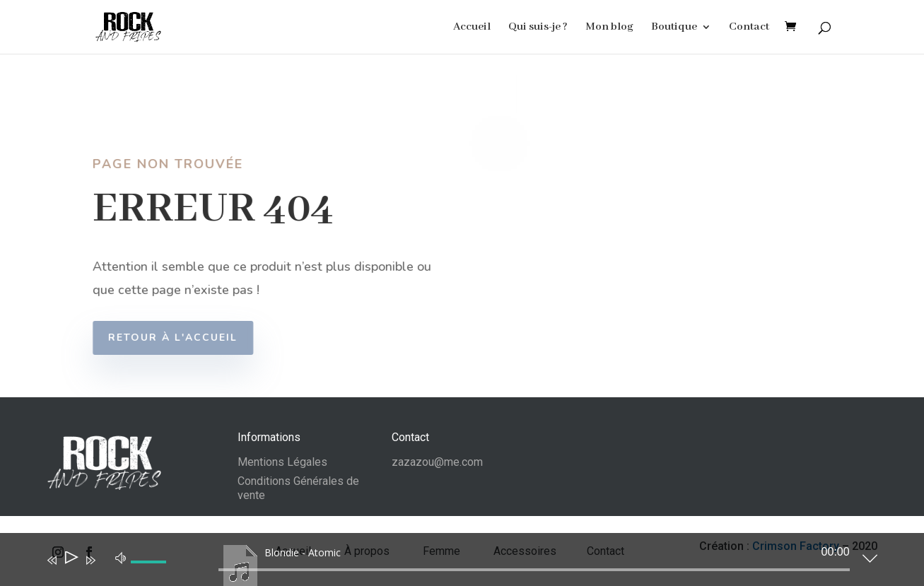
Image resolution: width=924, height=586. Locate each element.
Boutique (674, 28)
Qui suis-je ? (538, 28)
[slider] (534, 570)
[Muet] (121, 557)
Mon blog (609, 28)
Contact (749, 28)
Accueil (472, 28)
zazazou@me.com (437, 462)
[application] (451, 563)
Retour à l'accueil (179, 338)
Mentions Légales (282, 462)
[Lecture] (70, 560)
